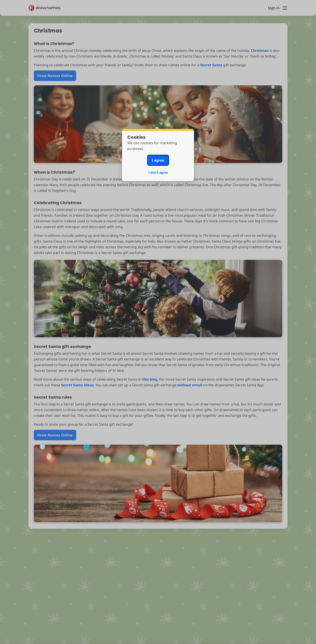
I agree (158, 160)
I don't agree (158, 172)
